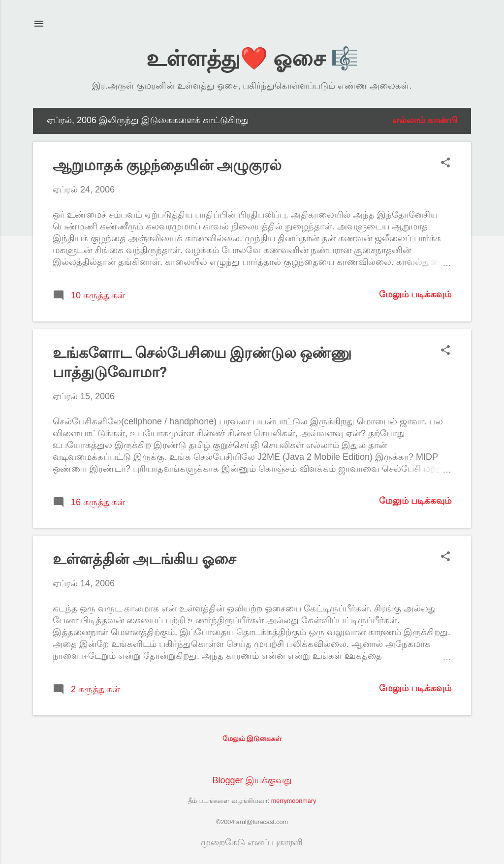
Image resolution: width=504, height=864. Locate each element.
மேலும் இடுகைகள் (252, 738)
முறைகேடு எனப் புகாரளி (252, 842)
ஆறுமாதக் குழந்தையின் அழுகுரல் (167, 165)
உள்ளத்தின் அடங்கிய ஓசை (144, 559)
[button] (445, 164)
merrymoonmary (294, 801)
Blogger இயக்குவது (252, 780)
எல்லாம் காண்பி (425, 120)
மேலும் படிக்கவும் (415, 294)
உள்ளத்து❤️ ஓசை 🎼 (252, 58)
